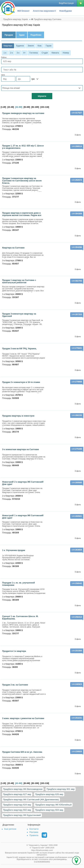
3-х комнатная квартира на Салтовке (21, 449)
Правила (34, 835)
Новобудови (65, 11)
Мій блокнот (23, 11)
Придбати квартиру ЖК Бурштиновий (22, 815)
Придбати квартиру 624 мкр (17, 805)
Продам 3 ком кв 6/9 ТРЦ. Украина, (19, 349)
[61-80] (27, 107)
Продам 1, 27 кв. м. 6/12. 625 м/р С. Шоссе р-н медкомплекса (23, 147)
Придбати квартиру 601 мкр (61, 789)
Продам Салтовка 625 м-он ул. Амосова (22, 752)
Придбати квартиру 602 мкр (17, 810)
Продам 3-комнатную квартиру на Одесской (19, 315)
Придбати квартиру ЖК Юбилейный (53, 805)
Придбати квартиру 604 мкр (49, 810)
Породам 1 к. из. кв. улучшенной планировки (18, 584)
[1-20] (3, 107)
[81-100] (35, 107)
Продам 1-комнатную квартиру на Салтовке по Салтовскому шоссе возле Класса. (22, 181)
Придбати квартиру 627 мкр (17, 794)
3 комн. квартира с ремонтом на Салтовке (23, 718)
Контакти (34, 829)
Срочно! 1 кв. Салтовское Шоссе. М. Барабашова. (20, 618)
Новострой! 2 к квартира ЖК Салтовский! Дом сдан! (23, 483)
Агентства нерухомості (44, 11)
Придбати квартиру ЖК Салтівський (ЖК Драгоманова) (31, 800)
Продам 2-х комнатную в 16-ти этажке (21, 382)
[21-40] (11, 107)
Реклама (34, 832)
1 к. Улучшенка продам (14, 550)
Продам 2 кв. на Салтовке (15, 685)
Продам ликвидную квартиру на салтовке (23, 113)
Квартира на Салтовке (13, 248)
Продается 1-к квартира (14, 651)
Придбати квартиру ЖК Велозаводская (23, 789)
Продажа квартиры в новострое (18, 416)
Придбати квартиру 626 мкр (49, 794)
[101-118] (45, 107)
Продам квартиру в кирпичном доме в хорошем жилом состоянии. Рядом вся (22, 214)
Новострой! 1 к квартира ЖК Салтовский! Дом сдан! (23, 517)
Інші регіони (10, 829)
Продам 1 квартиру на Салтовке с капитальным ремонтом (19, 281)
